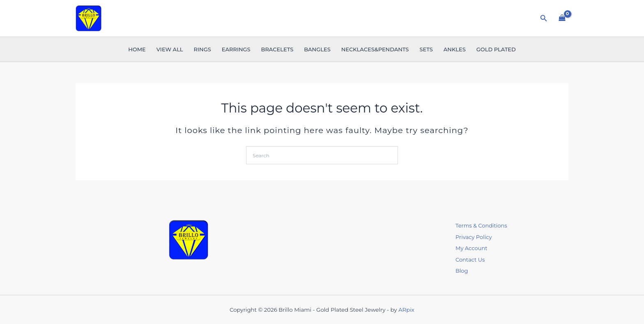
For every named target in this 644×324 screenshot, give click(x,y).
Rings (202, 49)
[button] (544, 18)
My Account (471, 248)
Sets (426, 49)
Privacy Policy (474, 237)
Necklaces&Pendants (375, 49)
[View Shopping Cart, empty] (562, 18)
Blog (462, 271)
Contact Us (470, 260)
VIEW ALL (170, 49)
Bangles (317, 49)
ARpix (406, 310)
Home (137, 49)
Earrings (236, 49)
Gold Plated (496, 49)
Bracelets (277, 49)
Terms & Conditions (481, 225)
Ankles (455, 49)
